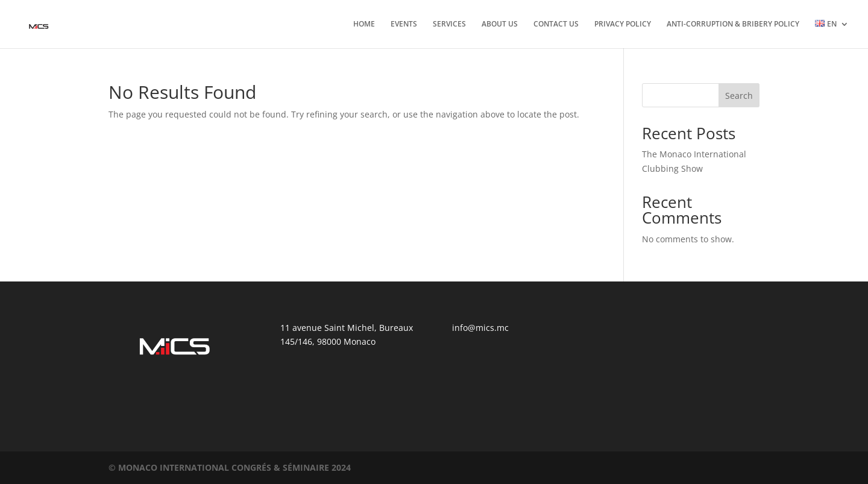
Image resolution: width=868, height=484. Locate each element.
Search (739, 96)
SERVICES (449, 24)
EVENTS (404, 24)
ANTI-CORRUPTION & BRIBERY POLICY (733, 24)
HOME (364, 24)
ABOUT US (500, 24)
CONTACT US (556, 24)
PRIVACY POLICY (623, 24)
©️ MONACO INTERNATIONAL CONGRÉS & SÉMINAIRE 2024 (230, 467)
